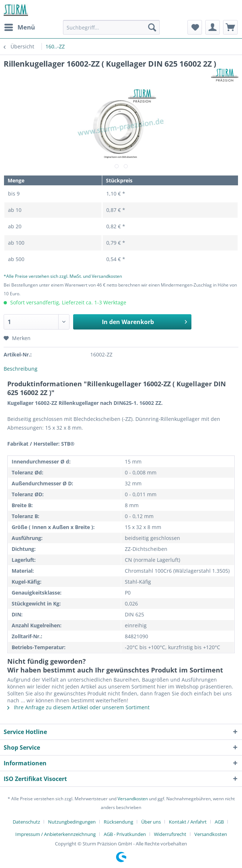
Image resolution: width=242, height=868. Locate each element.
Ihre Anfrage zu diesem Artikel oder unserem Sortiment (78, 707)
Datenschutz (26, 822)
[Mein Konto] (213, 27)
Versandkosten (133, 799)
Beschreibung (21, 369)
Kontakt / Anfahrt (188, 822)
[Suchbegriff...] (111, 27)
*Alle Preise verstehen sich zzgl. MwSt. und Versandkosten (63, 276)
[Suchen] (152, 27)
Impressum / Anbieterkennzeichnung (55, 834)
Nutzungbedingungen (72, 822)
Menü (20, 26)
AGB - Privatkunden (125, 834)
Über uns (151, 822)
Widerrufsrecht (170, 834)
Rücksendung (118, 822)
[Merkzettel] (195, 27)
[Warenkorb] (230, 27)
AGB (219, 822)
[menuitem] (19, 27)
